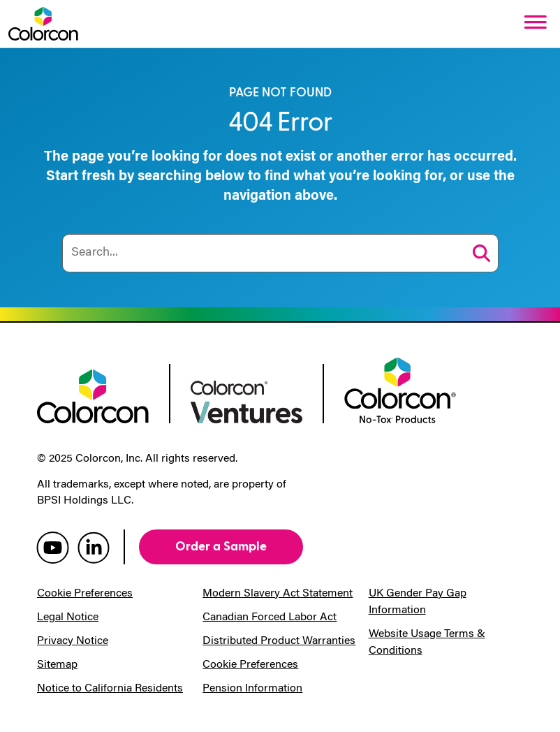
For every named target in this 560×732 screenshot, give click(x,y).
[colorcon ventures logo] (246, 400)
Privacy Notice (73, 641)
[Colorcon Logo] (43, 24)
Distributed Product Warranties (279, 641)
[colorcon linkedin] (94, 547)
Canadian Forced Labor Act (270, 617)
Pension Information (252, 689)
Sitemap (57, 665)
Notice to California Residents (110, 689)
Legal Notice (68, 617)
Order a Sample (221, 547)
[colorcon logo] (93, 395)
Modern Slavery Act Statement (278, 594)
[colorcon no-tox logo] (400, 389)
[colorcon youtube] (53, 547)
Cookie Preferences (85, 594)
